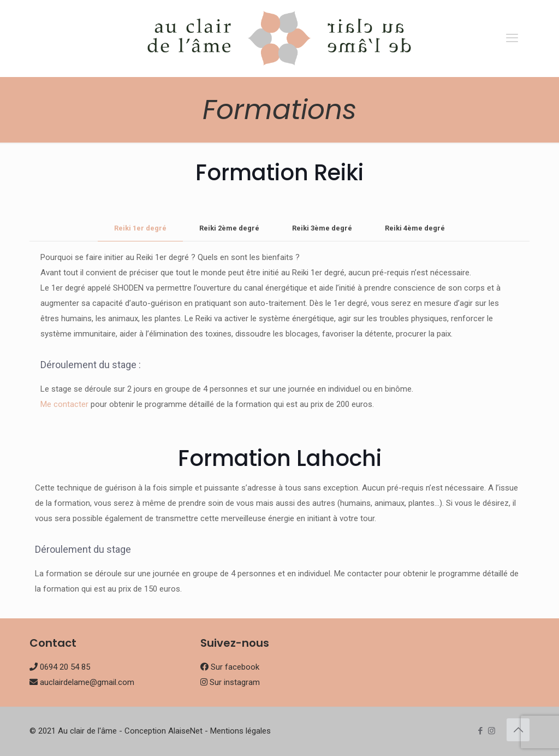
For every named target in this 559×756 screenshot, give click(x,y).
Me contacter (64, 404)
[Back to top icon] (518, 730)
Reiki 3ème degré (322, 228)
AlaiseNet (185, 731)
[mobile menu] (512, 38)
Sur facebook (235, 667)
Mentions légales (240, 731)
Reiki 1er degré (140, 228)
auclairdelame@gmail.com (87, 682)
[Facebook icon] (480, 731)
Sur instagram (235, 682)
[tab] (140, 229)
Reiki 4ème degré (415, 228)
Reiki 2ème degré (229, 228)
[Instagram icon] (492, 731)
